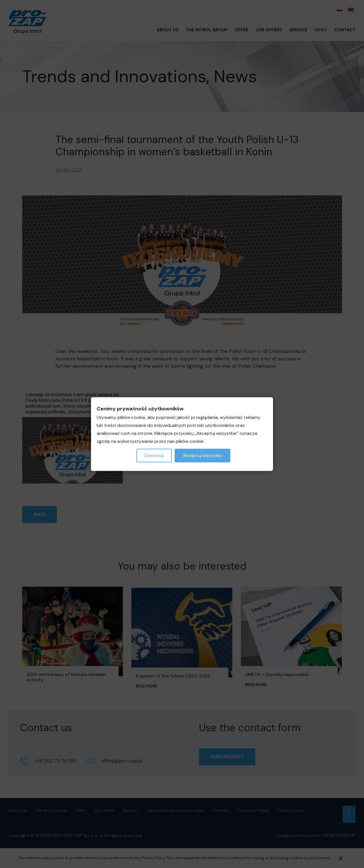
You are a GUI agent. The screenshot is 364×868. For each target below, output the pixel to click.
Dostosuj (154, 455)
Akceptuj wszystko (202, 455)
